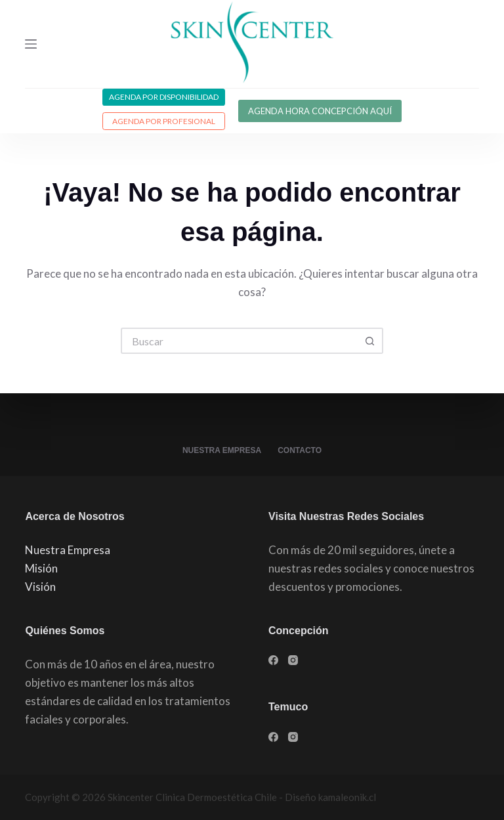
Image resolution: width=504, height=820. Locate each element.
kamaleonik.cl (347, 797)
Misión (41, 568)
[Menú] (31, 44)
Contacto (300, 450)
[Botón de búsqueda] (370, 341)
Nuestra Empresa (222, 450)
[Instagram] (293, 660)
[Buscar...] (239, 341)
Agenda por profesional (164, 121)
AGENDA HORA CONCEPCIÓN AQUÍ (320, 111)
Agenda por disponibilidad (164, 97)
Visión (40, 587)
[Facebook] (273, 660)
